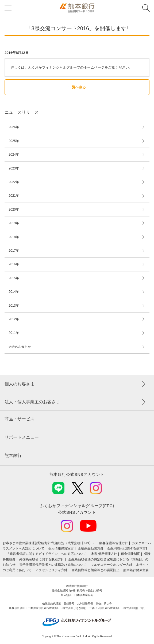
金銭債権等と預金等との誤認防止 (95, 570)
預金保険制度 (130, 554)
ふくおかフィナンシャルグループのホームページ (66, 67)
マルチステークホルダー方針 (111, 565)
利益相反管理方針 (104, 554)
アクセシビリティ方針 (51, 570)
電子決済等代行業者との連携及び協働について (53, 565)
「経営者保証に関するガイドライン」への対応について (47, 554)
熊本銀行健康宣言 (136, 570)
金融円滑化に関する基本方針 (128, 548)
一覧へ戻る (77, 87)
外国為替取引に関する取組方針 (42, 559)
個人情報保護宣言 (61, 548)
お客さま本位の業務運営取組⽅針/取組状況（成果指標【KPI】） (49, 543)
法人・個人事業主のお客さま (32, 402)
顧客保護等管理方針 (114, 543)
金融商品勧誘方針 (91, 548)
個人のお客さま (20, 384)
